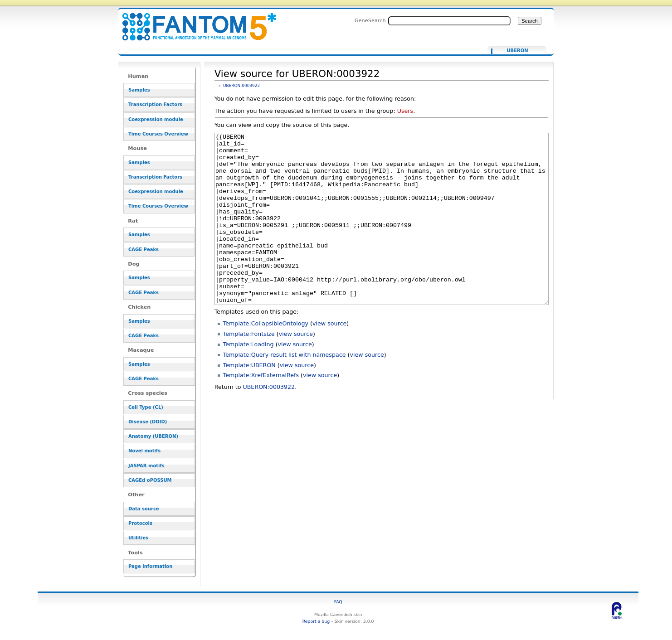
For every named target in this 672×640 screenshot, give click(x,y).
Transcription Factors (155, 104)
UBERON (517, 51)
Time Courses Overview (158, 134)
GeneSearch (370, 20)
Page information (150, 566)
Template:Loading (248, 378)
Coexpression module (156, 119)
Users (405, 111)
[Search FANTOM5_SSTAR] (449, 21)
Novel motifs (144, 451)
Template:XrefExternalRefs (261, 409)
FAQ (338, 602)
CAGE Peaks (144, 250)
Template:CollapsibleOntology (266, 357)
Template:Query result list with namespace (285, 389)
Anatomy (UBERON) (153, 436)
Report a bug (316, 621)
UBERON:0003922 (241, 86)
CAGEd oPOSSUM (150, 480)
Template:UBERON (249, 399)
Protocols (140, 523)
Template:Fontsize (249, 368)
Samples (139, 90)
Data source (144, 509)
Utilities (138, 538)
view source (329, 357)
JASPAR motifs (146, 466)
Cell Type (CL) (146, 407)
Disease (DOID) (148, 422)
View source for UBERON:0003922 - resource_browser (194, 22)
